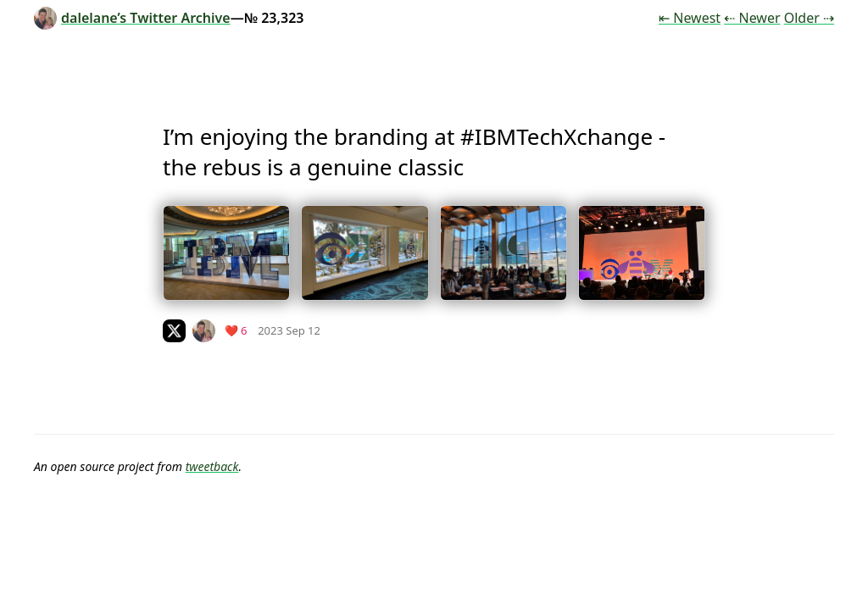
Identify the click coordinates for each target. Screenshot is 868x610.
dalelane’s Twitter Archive (132, 18)
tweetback (212, 466)
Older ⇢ (809, 18)
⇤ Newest (690, 18)
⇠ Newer (752, 18)
